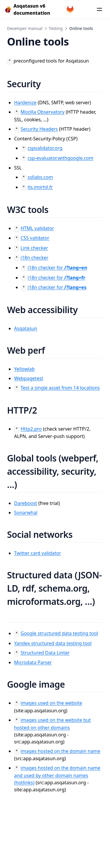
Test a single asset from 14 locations (60, 388)
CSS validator (35, 238)
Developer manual (25, 28)
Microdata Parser (33, 662)
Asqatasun (26, 328)
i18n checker (34, 258)
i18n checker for (57, 268)
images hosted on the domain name (60, 751)
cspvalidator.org (45, 148)
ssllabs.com (40, 177)
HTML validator (37, 228)
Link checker (34, 248)
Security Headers (39, 129)
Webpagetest (29, 378)
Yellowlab (24, 369)
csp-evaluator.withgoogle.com (60, 158)
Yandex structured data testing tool (53, 643)
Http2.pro (31, 429)
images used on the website (51, 703)
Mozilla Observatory (43, 112)
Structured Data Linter (45, 653)
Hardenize (25, 103)
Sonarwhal (26, 513)
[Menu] (99, 9)
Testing (56, 28)
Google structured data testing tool (59, 633)
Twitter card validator (38, 553)
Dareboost (26, 503)
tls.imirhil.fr (40, 187)
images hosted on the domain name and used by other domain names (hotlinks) (57, 775)
